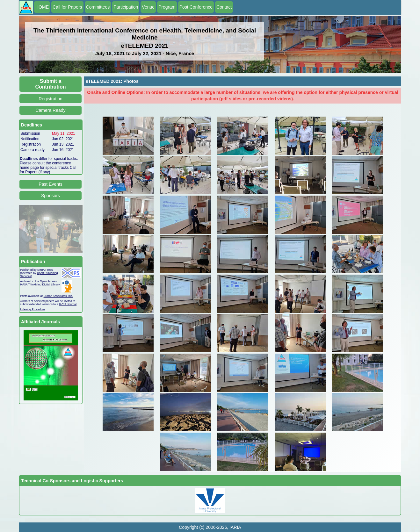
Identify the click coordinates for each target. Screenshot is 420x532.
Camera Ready (50, 110)
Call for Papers (67, 7)
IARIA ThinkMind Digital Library (40, 284)
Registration (51, 99)
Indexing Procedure (33, 309)
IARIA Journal (68, 304)
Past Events (51, 184)
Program (167, 7)
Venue (148, 7)
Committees (98, 7)
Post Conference (196, 7)
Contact (224, 7)
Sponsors (51, 196)
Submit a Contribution (51, 84)
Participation (126, 7)
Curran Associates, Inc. (58, 296)
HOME (42, 7)
